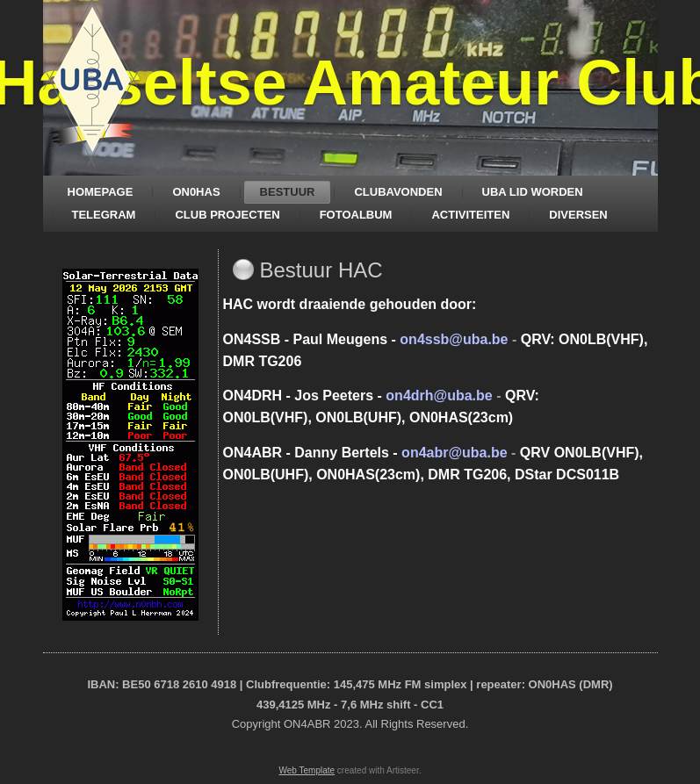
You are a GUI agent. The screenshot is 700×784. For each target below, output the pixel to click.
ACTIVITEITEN (470, 215)
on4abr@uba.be (455, 453)
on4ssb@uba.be (454, 339)
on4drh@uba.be (439, 396)
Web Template (307, 770)
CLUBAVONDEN (398, 192)
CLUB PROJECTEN (227, 215)
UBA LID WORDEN (533, 192)
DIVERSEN (578, 215)
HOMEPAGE (101, 192)
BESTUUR (288, 192)
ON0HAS (196, 192)
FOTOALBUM (356, 215)
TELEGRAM (104, 215)
